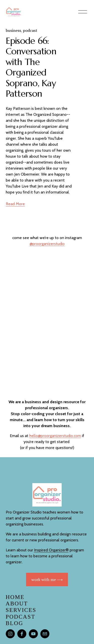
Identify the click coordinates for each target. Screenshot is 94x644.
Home (15, 597)
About (17, 604)
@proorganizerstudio (47, 244)
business (13, 30)
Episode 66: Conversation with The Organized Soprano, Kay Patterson (31, 67)
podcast (30, 30)
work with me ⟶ (47, 580)
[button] (16, 261)
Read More (15, 204)
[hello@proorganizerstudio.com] (45, 634)
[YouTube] (33, 634)
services (21, 610)
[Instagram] (10, 634)
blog (15, 623)
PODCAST (21, 617)
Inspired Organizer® (51, 550)
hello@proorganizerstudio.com (55, 436)
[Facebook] (22, 634)
